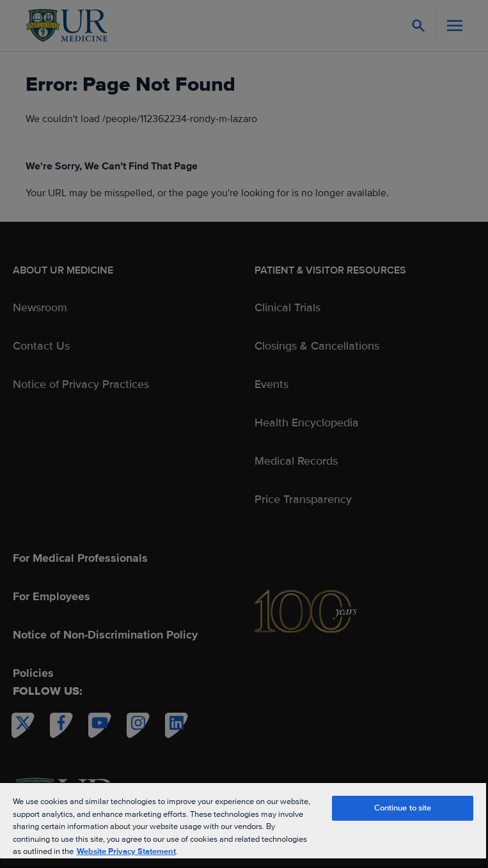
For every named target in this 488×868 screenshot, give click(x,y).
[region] (243, 825)
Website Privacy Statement (126, 851)
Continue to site (403, 808)
